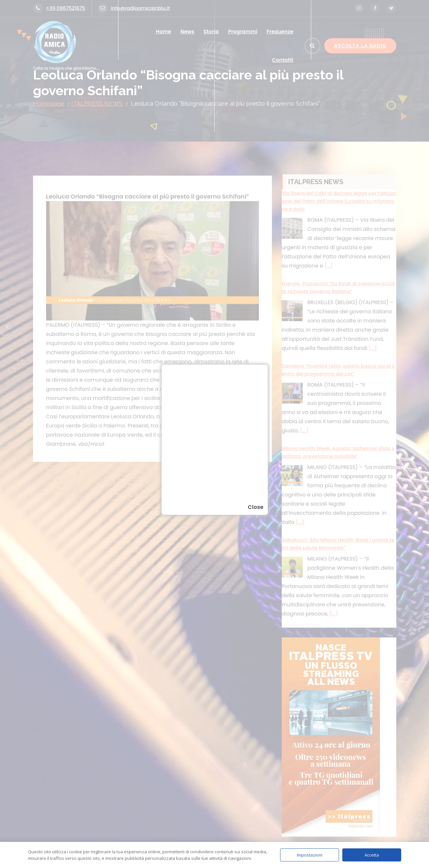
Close (256, 507)
